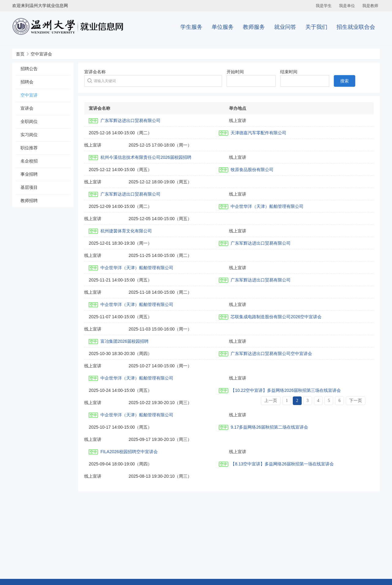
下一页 (356, 401)
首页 (20, 54)
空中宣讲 (29, 95)
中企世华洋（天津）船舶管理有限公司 (267, 206)
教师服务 (254, 27)
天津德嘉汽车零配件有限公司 (258, 133)
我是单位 (347, 6)
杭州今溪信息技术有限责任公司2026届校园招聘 (146, 157)
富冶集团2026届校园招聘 (124, 341)
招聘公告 (29, 69)
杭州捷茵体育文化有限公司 (126, 231)
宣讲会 (27, 108)
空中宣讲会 (41, 54)
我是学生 (324, 6)
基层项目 (29, 187)
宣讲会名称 (95, 72)
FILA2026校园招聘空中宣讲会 (129, 452)
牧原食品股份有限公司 (252, 170)
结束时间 (289, 72)
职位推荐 (29, 148)
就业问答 (285, 27)
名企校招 (29, 161)
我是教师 (370, 6)
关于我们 (316, 27)
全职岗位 (29, 121)
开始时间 (235, 72)
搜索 (345, 81)
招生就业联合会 (356, 27)
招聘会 (27, 82)
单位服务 (223, 27)
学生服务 (191, 27)
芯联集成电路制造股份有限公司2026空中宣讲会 (276, 317)
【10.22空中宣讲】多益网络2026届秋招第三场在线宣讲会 (286, 390)
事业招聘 (29, 174)
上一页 (271, 401)
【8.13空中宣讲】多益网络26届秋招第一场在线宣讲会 (282, 464)
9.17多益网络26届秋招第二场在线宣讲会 (269, 427)
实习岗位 (29, 135)
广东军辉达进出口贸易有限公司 (130, 120)
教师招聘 (29, 201)
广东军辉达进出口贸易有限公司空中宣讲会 (271, 354)
